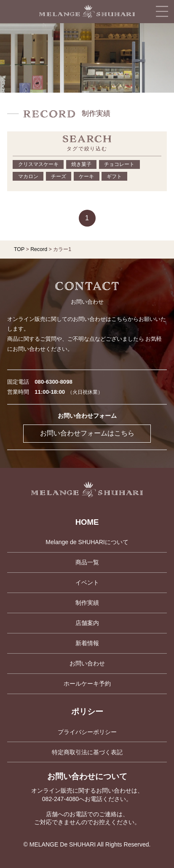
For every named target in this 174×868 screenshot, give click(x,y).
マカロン (28, 176)
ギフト (114, 176)
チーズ (59, 176)
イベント (87, 582)
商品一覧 (87, 562)
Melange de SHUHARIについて (87, 542)
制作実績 (87, 603)
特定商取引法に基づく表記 (87, 752)
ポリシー (87, 712)
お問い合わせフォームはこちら (87, 433)
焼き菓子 (81, 164)
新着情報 (87, 643)
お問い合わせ (87, 663)
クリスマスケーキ (38, 164)
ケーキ (86, 176)
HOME (87, 522)
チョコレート (119, 164)
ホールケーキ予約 (87, 684)
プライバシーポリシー (87, 732)
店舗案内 (87, 623)
